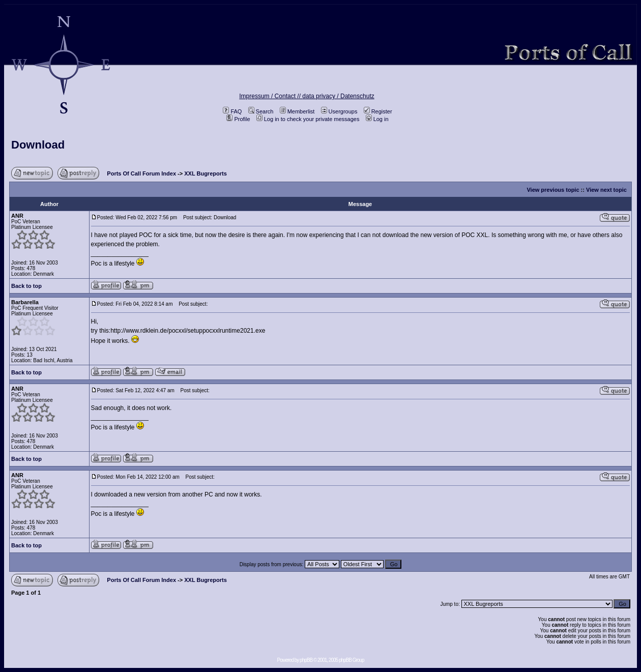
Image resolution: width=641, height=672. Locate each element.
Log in (377, 119)
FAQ (232, 111)
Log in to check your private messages (308, 119)
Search (261, 111)
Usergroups (339, 111)
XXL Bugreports (206, 173)
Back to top (26, 286)
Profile (238, 119)
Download (38, 145)
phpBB (306, 660)
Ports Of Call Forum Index (141, 173)
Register (378, 111)
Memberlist (297, 111)
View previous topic (553, 190)
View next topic (606, 190)
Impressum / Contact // (271, 96)
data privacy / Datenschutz (338, 96)
